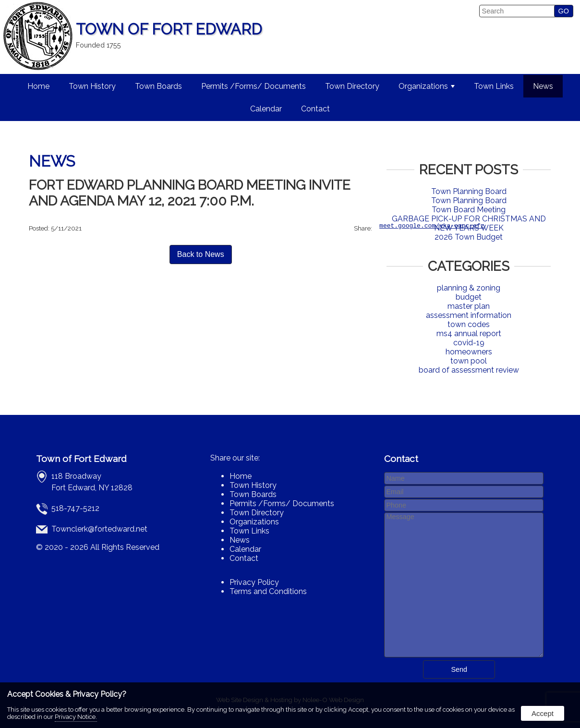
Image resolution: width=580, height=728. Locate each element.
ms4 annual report (469, 334)
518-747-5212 (75, 508)
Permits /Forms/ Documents (254, 86)
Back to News (201, 256)
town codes (469, 324)
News (543, 86)
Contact (315, 109)
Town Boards (158, 86)
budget (469, 297)
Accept (543, 713)
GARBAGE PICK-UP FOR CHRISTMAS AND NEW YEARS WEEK (469, 223)
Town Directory (352, 86)
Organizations (427, 86)
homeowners (469, 352)
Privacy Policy (254, 582)
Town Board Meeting (469, 210)
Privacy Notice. (76, 717)
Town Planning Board (469, 191)
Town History (92, 86)
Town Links (494, 86)
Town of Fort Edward (81, 459)
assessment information (469, 315)
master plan (469, 306)
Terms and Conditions (268, 591)
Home (38, 86)
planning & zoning (469, 288)
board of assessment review (469, 370)
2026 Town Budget (469, 237)
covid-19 (469, 343)
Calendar (266, 109)
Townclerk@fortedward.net (99, 529)
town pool (469, 361)
